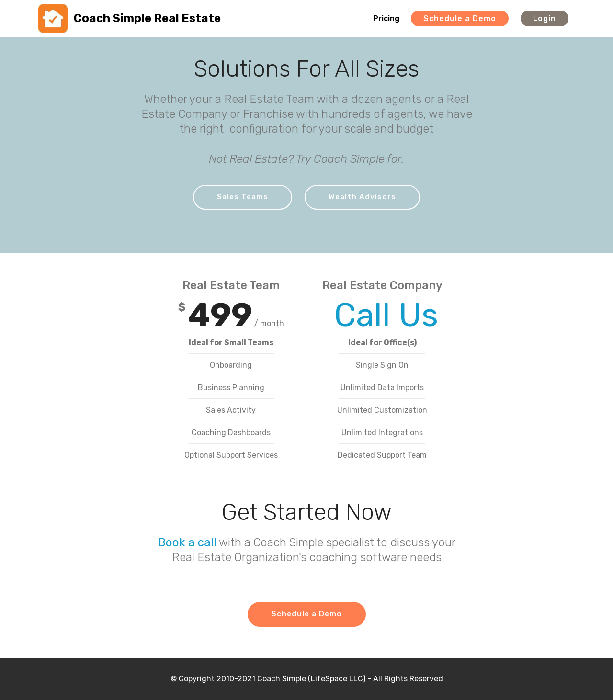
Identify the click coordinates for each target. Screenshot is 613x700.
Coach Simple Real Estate (147, 18)
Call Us (382, 315)
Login (545, 18)
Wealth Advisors (363, 197)
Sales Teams (242, 197)
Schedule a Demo (460, 18)
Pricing (386, 18)
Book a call (187, 543)
